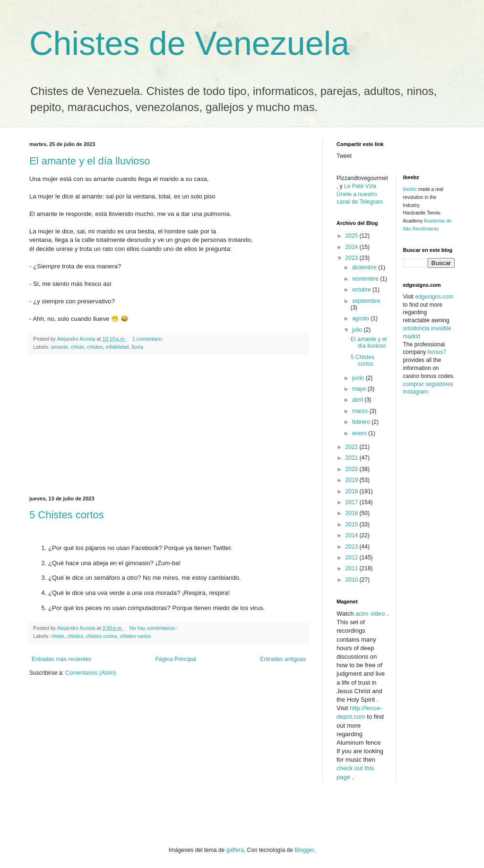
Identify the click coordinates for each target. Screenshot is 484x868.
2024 (353, 247)
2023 (353, 258)
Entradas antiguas (283, 659)
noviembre (366, 279)
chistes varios (135, 636)
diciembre (365, 267)
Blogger (304, 850)
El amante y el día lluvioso (90, 161)
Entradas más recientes (61, 659)
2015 (353, 524)
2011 (353, 568)
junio (359, 378)
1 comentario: (148, 339)
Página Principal (176, 659)
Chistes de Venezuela (189, 43)
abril (358, 400)
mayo (360, 389)
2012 (353, 558)
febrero (362, 422)
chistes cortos (102, 636)
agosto (361, 318)
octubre (362, 290)
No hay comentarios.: (154, 628)
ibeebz (410, 189)
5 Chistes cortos (67, 515)
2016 (353, 513)
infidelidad (117, 347)
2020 (353, 469)
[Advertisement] (169, 425)
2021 (353, 458)
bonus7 (437, 352)
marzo (361, 411)
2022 (353, 447)
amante (60, 347)
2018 (353, 491)
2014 (353, 535)
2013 (353, 547)
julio (358, 330)
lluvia (137, 347)
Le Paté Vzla (360, 186)
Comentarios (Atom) (91, 673)
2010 (353, 580)
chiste (78, 347)
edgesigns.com (434, 297)
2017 (353, 502)
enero (360, 433)
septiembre (366, 301)
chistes (95, 347)
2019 (353, 480)
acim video (370, 614)
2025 (353, 236)
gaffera (235, 850)
